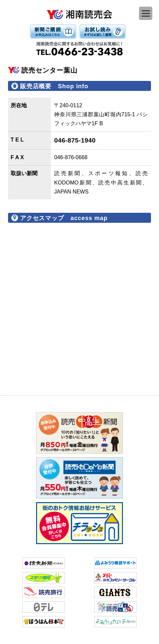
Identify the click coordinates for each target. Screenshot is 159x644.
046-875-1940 (75, 140)
